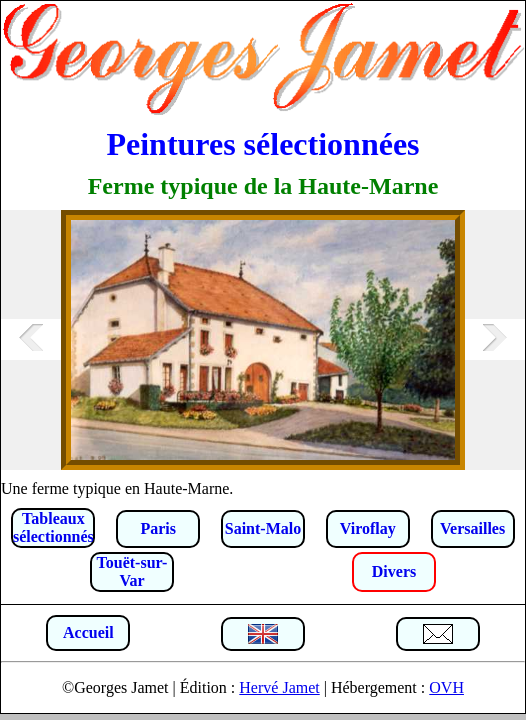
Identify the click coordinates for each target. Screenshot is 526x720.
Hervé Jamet (279, 687)
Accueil (88, 632)
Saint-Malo (263, 528)
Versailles (472, 528)
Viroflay (368, 528)
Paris (158, 528)
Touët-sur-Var (132, 571)
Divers (394, 571)
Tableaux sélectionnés (53, 527)
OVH (446, 687)
